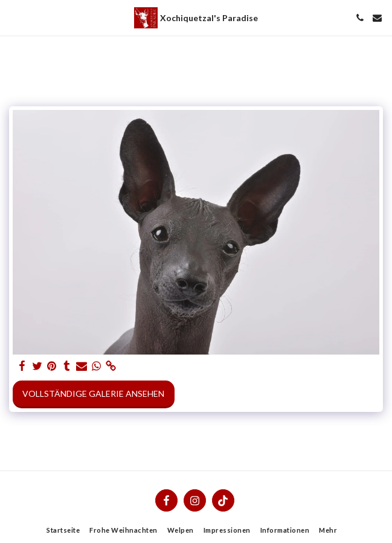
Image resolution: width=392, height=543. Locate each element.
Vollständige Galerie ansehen (93, 394)
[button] (13, 18)
